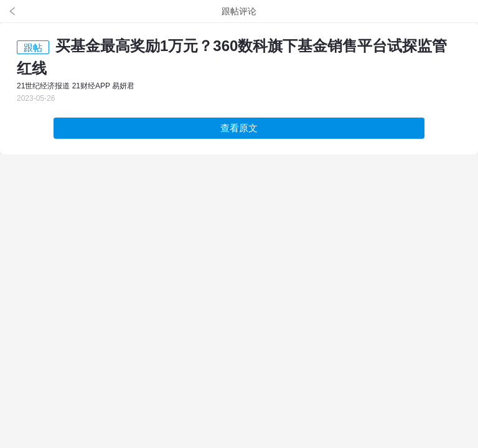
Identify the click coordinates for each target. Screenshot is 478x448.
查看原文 (239, 128)
